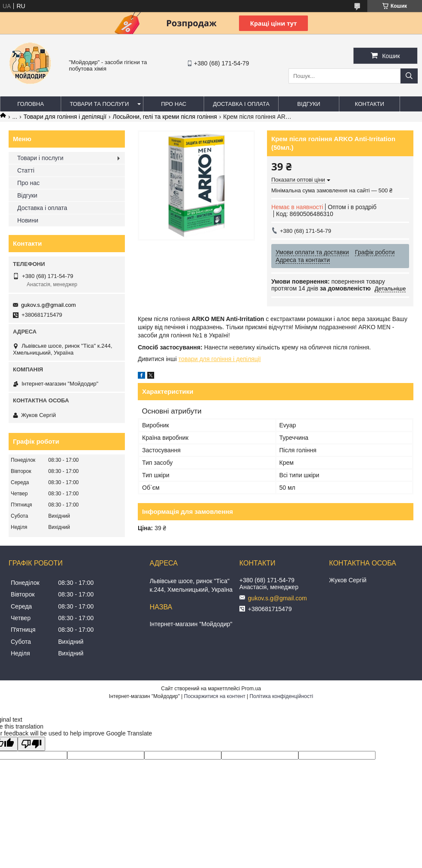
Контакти (369, 104)
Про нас (174, 104)
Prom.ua (251, 689)
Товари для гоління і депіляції (65, 117)
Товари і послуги (40, 158)
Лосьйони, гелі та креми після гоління (165, 117)
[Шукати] (409, 76)
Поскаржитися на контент (214, 696)
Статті (26, 170)
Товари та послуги (99, 104)
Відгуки (309, 104)
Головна (31, 104)
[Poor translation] (31, 744)
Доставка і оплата (241, 104)
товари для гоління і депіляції (219, 359)
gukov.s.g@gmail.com (48, 305)
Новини (28, 220)
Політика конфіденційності (281, 696)
